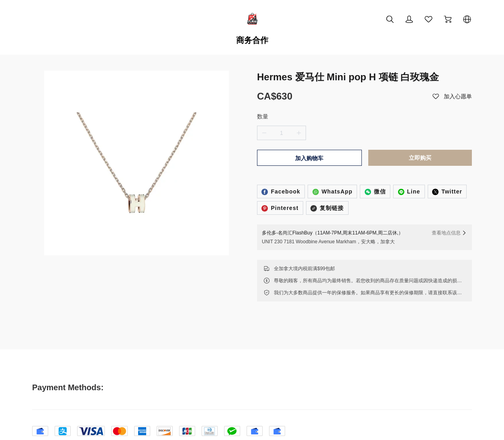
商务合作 (252, 40)
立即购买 (420, 131)
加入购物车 (309, 132)
